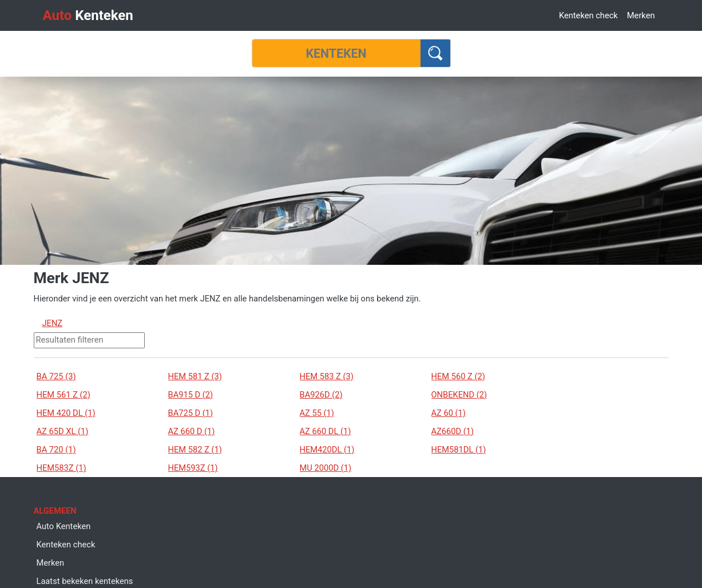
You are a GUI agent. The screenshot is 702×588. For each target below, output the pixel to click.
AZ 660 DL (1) (326, 431)
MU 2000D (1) (326, 468)
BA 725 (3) (56, 376)
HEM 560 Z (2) (458, 376)
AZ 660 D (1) (192, 431)
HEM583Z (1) (62, 468)
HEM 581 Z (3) (195, 376)
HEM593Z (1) (193, 468)
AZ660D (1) (453, 431)
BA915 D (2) (191, 395)
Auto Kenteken (64, 526)
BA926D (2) (321, 395)
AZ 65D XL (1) (63, 431)
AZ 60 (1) (449, 413)
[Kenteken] (336, 53)
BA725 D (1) (191, 413)
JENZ (53, 323)
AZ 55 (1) (317, 413)
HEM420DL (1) (327, 450)
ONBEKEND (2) (459, 395)
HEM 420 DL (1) (66, 413)
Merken (641, 15)
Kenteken (88, 15)
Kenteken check (588, 15)
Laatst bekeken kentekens (85, 581)
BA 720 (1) (56, 450)
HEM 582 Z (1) (195, 450)
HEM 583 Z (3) (327, 376)
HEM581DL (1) (459, 450)
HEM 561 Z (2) (64, 395)
